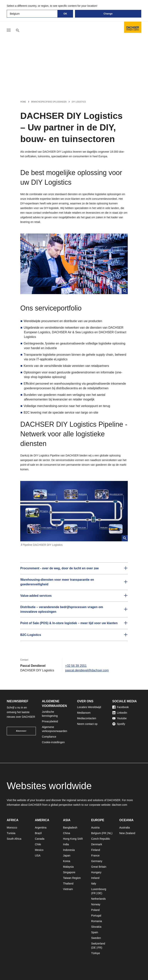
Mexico (39, 850)
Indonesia (69, 850)
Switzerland (98, 944)
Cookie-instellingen (53, 742)
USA (38, 856)
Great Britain (99, 867)
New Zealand (127, 833)
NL (110, 833)
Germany (97, 861)
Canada (40, 839)
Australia (124, 828)
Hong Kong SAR (73, 839)
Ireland (95, 878)
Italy (94, 884)
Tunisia (11, 833)
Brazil (38, 833)
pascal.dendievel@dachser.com (87, 670)
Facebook (121, 707)
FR (104, 833)
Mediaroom (84, 713)
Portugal (96, 916)
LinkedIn (120, 713)
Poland (95, 910)
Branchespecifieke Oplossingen (49, 102)
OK (65, 14)
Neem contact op (87, 724)
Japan (67, 856)
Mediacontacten (87, 718)
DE (99, 893)
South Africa (14, 839)
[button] (74, 568)
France (95, 856)
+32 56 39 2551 (76, 666)
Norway (96, 904)
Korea (67, 861)
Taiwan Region (72, 878)
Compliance (49, 737)
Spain (95, 932)
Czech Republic (101, 839)
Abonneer (21, 731)
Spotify (119, 724)
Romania (97, 921)
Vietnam (68, 889)
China (67, 833)
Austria (95, 828)
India (66, 844)
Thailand (68, 884)
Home (23, 102)
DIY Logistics (79, 102)
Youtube (120, 718)
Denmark (97, 844)
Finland (96, 850)
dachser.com (119, 805)
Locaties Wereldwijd (89, 707)
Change (108, 14)
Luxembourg (99, 889)
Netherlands (98, 899)
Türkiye (96, 953)
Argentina (41, 828)
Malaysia (68, 867)
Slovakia (96, 927)
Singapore (69, 872)
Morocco (12, 828)
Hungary (96, 872)
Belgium (96, 833)
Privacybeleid (50, 721)
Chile (38, 844)
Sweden (96, 938)
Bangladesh (70, 828)
